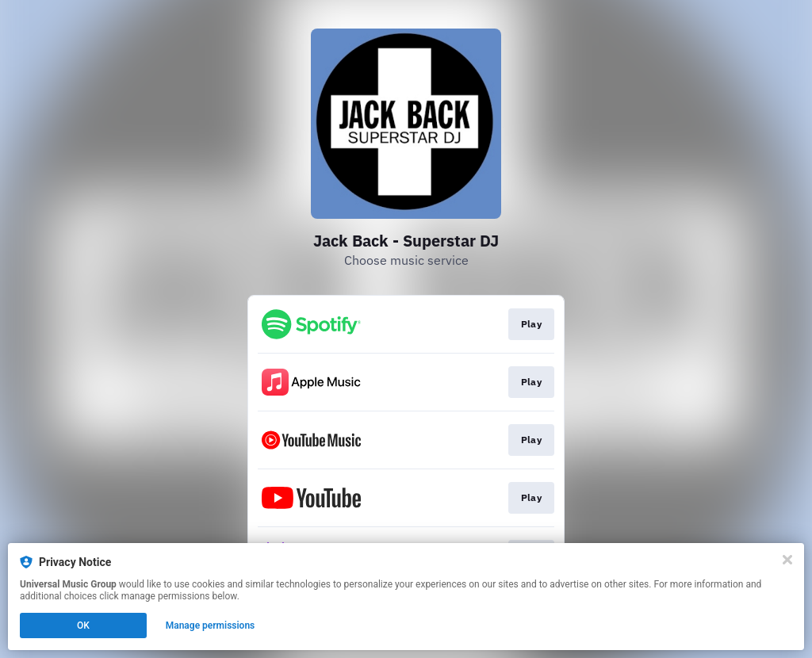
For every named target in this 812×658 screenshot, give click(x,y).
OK (83, 625)
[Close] (787, 560)
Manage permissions (211, 625)
